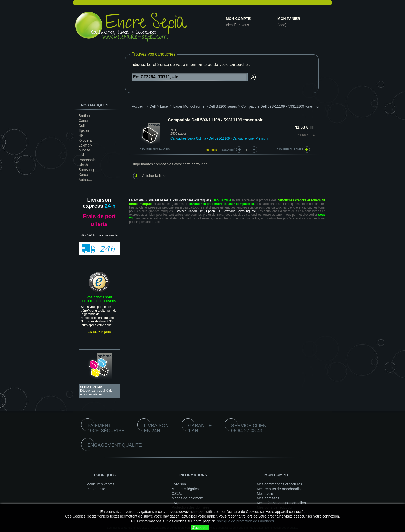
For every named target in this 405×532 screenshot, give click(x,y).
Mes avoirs (266, 494)
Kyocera (85, 140)
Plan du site (96, 489)
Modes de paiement (187, 498)
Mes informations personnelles (281, 503)
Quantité (229, 150)
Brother (84, 116)
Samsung (86, 170)
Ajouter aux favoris (155, 149)
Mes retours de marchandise (280, 489)
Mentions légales (185, 489)
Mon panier (289, 19)
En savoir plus (99, 332)
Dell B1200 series (223, 106)
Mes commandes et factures (279, 484)
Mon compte (238, 19)
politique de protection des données (245, 521)
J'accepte (200, 528)
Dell (82, 126)
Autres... (85, 180)
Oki (81, 155)
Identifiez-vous (237, 25)
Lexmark (85, 145)
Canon (84, 121)
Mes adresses (268, 498)
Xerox (83, 175)
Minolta (84, 150)
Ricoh (83, 165)
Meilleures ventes (100, 484)
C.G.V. (177, 494)
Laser (164, 106)
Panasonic (87, 160)
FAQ (175, 503)
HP (81, 135)
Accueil (138, 106)
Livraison (179, 484)
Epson (84, 130)
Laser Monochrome (189, 106)
